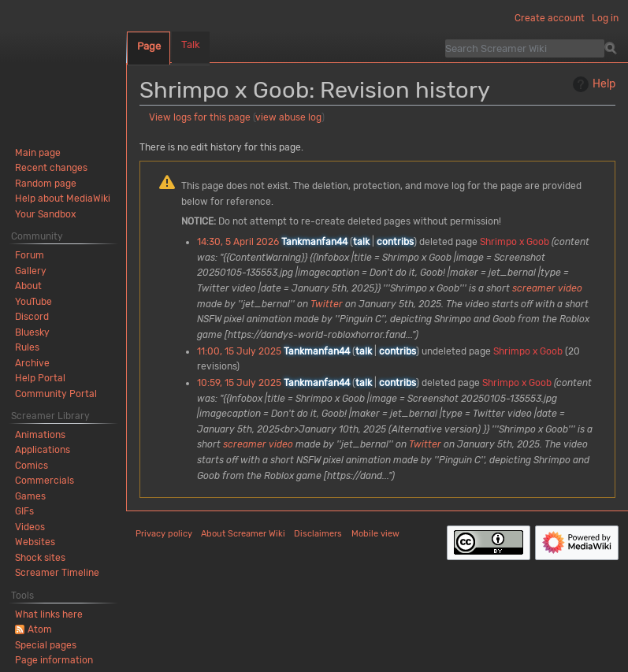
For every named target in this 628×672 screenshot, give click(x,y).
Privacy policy (164, 534)
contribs (395, 242)
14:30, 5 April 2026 (238, 242)
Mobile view (375, 534)
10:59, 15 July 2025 (239, 383)
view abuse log (288, 117)
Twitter (327, 304)
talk (361, 242)
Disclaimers (318, 534)
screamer (534, 288)
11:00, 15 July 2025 (239, 351)
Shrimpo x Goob (515, 242)
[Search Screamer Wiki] (525, 48)
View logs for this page (200, 117)
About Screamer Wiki (243, 534)
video (570, 288)
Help (592, 84)
